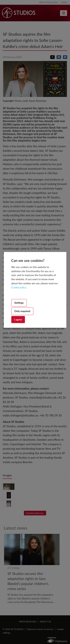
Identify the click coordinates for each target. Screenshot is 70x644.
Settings (19, 303)
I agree (18, 319)
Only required (22, 311)
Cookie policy (19, 287)
